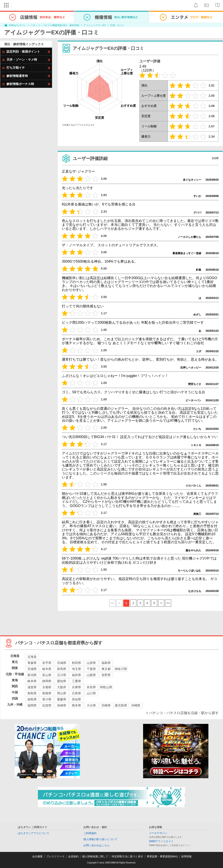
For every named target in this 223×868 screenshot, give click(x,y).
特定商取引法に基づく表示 (127, 856)
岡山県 (62, 693)
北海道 (32, 657)
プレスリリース (55, 856)
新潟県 (32, 675)
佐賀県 (47, 705)
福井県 (76, 675)
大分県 (91, 705)
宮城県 (62, 663)
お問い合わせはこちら (96, 845)
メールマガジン (158, 833)
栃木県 (47, 669)
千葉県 (91, 669)
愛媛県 (62, 699)
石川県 (62, 675)
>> (168, 603)
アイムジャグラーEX (95, 25)
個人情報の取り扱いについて (100, 839)
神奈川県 (121, 669)
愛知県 (62, 681)
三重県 (76, 681)
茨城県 (32, 669)
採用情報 (186, 856)
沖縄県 (136, 705)
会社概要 (37, 856)
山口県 (91, 693)
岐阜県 (32, 681)
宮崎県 (106, 705)
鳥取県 (32, 693)
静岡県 (47, 681)
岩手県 (47, 663)
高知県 (76, 699)
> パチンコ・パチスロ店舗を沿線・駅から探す (182, 713)
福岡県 (32, 705)
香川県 (47, 699)
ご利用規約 (90, 833)
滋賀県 (32, 687)
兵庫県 (76, 687)
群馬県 (62, 669)
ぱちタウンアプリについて (34, 833)
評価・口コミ (117, 25)
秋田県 (76, 663)
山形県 (91, 663)
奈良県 (91, 687)
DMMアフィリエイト (161, 841)
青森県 (32, 663)
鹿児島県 (121, 705)
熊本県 (76, 705)
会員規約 (73, 856)
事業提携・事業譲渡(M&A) (162, 856)
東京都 (106, 669)
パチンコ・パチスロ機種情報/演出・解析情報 (55, 25)
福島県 (106, 663)
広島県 (76, 693)
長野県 (106, 675)
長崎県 (62, 705)
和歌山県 (106, 687)
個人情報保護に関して (95, 856)
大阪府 (62, 687)
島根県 (47, 693)
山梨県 (91, 675)
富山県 (47, 675)
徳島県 (32, 699)
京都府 (47, 687)
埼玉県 (76, 669)
